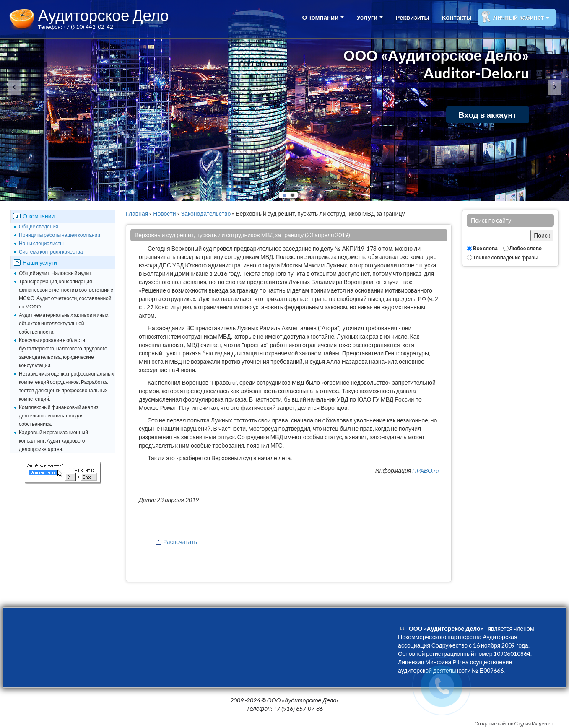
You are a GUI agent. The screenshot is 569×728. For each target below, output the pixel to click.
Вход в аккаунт (488, 115)
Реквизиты (412, 17)
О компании (323, 17)
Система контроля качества (51, 252)
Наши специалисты (41, 243)
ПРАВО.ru (425, 470)
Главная (137, 214)
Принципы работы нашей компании (60, 235)
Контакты (457, 17)
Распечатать (180, 542)
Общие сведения (39, 227)
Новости (164, 214)
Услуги (370, 17)
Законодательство (206, 214)
